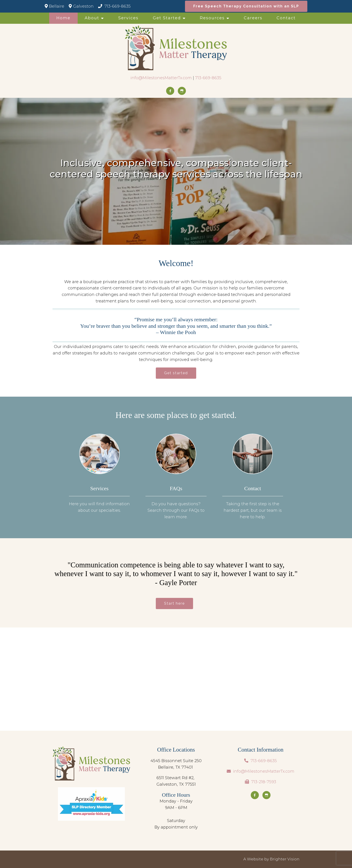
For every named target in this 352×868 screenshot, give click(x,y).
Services (128, 18)
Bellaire (54, 6)
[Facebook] (170, 91)
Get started (176, 373)
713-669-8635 (114, 6)
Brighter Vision (285, 859)
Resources (212, 18)
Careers (253, 18)
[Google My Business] (182, 91)
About (92, 18)
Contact (286, 18)
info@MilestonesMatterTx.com (161, 78)
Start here (174, 603)
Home (63, 18)
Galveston (81, 6)
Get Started (167, 18)
